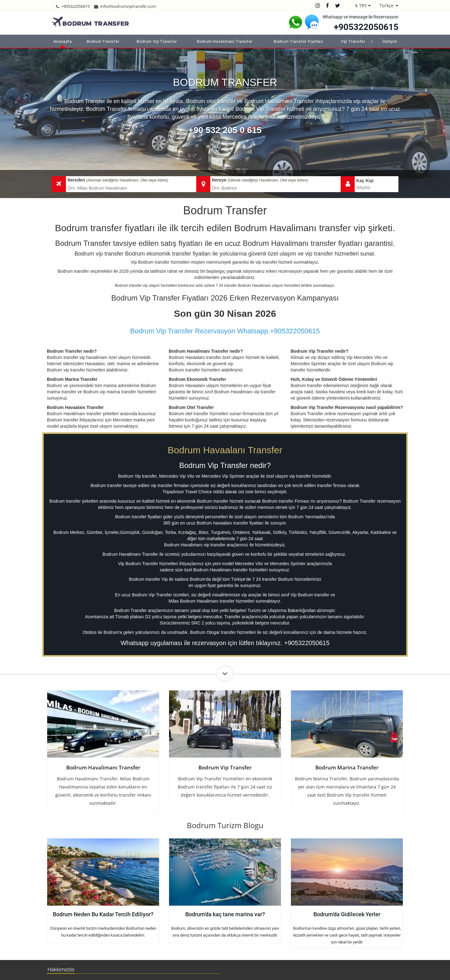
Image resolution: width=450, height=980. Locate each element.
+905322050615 (366, 27)
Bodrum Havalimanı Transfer (225, 41)
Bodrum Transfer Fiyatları (298, 41)
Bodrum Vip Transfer (157, 41)
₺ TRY (361, 5)
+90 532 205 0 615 (225, 130)
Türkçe (386, 5)
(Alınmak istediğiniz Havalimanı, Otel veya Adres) (127, 180)
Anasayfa (63, 41)
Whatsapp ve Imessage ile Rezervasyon (360, 17)
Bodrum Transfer (103, 41)
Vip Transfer (353, 41)
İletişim (390, 41)
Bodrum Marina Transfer (347, 767)
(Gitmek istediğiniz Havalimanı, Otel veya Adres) (268, 180)
